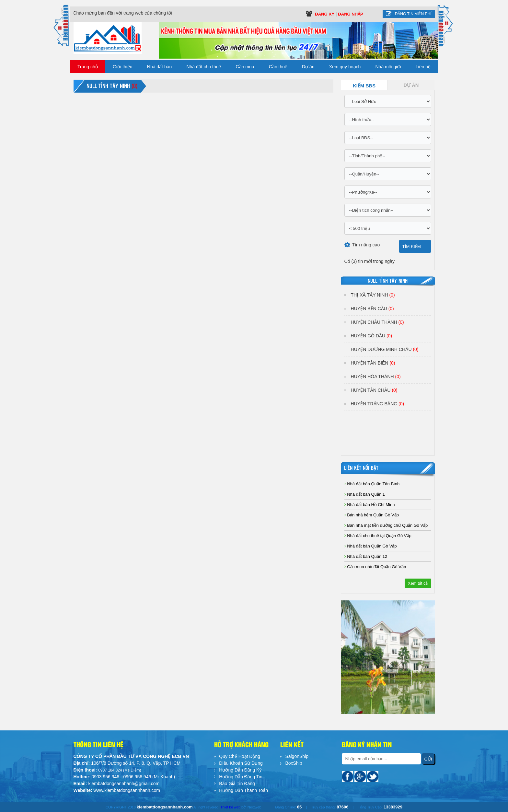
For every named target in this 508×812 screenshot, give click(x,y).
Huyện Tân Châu (374, 390)
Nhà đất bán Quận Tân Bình (372, 484)
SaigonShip (297, 756)
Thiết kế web (230, 807)
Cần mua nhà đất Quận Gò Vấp (375, 567)
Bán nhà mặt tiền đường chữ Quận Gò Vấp (386, 525)
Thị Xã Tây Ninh (373, 295)
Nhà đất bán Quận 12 (366, 556)
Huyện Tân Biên (373, 363)
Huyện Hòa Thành (376, 377)
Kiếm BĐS (364, 86)
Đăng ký (325, 14)
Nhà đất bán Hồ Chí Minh (370, 505)
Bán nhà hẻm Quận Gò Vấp (372, 515)
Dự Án (411, 85)
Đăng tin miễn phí (409, 14)
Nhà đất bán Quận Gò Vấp (371, 546)
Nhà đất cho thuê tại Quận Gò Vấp (378, 536)
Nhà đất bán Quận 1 (365, 494)
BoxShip (294, 763)
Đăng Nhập (350, 14)
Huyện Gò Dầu (371, 336)
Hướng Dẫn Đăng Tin (241, 777)
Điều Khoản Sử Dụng (241, 763)
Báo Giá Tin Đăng (237, 784)
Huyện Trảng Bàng (378, 404)
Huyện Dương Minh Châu (385, 349)
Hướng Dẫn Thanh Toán (243, 790)
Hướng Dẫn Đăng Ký (240, 770)
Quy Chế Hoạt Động (240, 756)
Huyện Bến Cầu (372, 309)
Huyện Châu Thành (377, 322)
